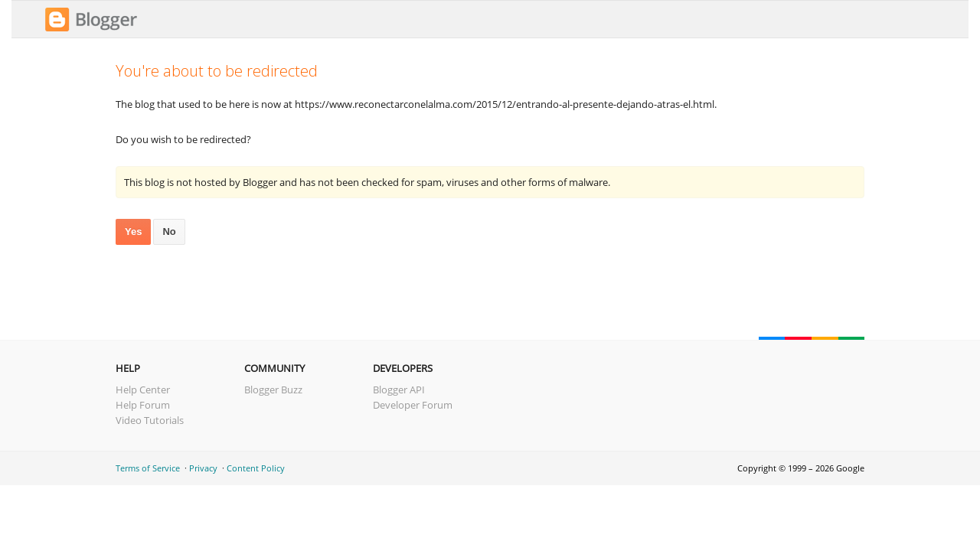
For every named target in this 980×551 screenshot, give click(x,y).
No (169, 231)
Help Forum (143, 405)
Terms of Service (148, 468)
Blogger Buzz (273, 390)
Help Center (143, 390)
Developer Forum (413, 405)
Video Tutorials (150, 420)
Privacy (203, 468)
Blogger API (399, 390)
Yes (133, 231)
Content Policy (256, 468)
